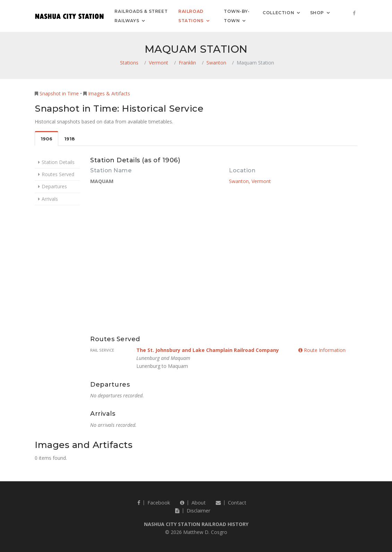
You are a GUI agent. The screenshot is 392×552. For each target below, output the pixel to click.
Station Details (58, 162)
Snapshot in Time (59, 93)
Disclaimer (193, 511)
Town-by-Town (237, 16)
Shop (317, 12)
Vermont (159, 63)
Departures (54, 186)
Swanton (216, 63)
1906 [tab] (46, 139)
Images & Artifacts (109, 93)
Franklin (187, 63)
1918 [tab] (70, 139)
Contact (231, 503)
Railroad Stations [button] (191, 16)
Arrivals (50, 199)
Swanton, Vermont (250, 181)
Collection (278, 12)
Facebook (154, 503)
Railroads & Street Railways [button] (141, 16)
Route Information (322, 350)
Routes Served (58, 174)
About (193, 503)
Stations (129, 63)
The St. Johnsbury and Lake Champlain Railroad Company (208, 350)
